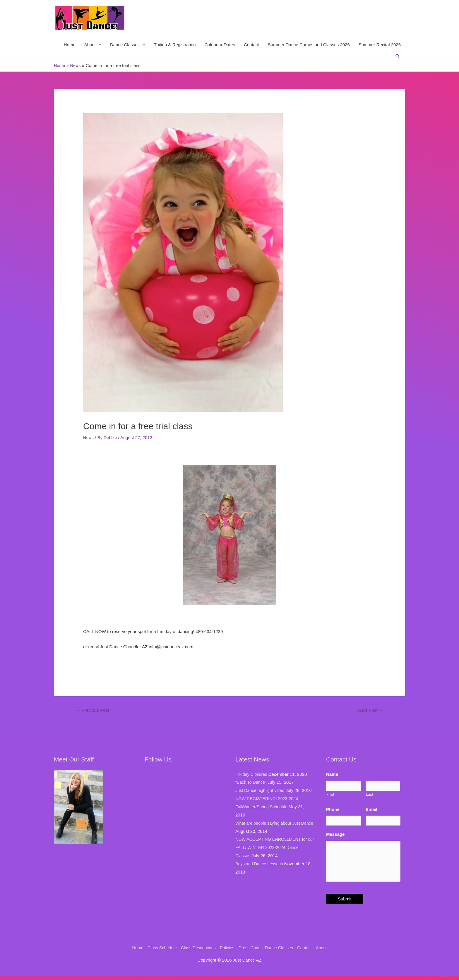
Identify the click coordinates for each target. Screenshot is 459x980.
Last (370, 794)
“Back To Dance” (252, 783)
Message (335, 832)
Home (70, 45)
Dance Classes (125, 45)
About (90, 45)
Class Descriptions (197, 951)
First (330, 794)
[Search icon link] (398, 57)
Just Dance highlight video (261, 791)
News (89, 438)
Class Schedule (159, 951)
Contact (251, 45)
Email (371, 809)
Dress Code (250, 951)
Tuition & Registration (175, 45)
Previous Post (94, 711)
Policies (227, 951)
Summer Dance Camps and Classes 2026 (309, 45)
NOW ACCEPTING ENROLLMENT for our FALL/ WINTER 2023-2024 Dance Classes (273, 848)
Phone (333, 809)
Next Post (370, 711)
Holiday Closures (252, 775)
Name (332, 775)
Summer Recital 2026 (380, 45)
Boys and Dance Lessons (260, 865)
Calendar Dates (220, 45)
